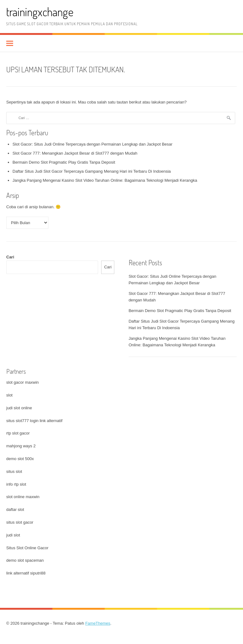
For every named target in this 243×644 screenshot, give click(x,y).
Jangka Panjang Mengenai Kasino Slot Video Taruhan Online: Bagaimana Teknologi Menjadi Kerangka (105, 180)
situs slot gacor (20, 522)
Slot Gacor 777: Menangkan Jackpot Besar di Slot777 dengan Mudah (75, 153)
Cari (10, 257)
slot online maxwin (23, 497)
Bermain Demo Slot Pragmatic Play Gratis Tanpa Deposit (64, 162)
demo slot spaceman (25, 560)
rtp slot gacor (18, 433)
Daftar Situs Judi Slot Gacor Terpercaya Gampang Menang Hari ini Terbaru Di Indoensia (92, 171)
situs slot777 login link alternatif (34, 421)
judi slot (13, 535)
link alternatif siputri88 (26, 573)
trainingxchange (40, 12)
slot (9, 395)
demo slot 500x (20, 459)
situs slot (14, 471)
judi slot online (19, 408)
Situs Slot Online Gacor (27, 548)
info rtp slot (16, 484)
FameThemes (98, 623)
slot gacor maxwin (22, 382)
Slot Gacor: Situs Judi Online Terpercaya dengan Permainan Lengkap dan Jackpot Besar (92, 144)
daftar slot (15, 509)
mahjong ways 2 (21, 446)
